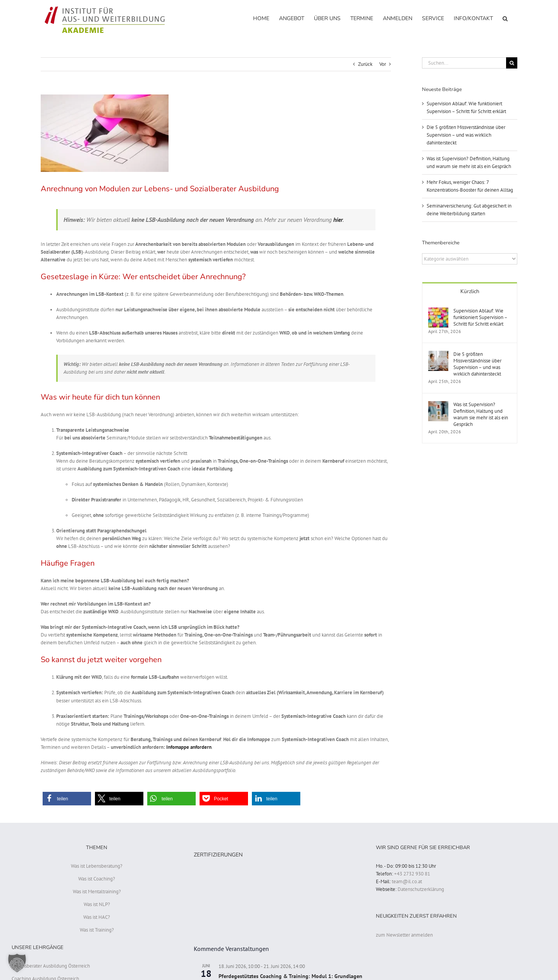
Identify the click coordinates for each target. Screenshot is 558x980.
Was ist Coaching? (97, 879)
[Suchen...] (464, 63)
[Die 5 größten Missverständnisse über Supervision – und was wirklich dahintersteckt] (438, 354)
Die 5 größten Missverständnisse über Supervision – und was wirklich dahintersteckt (466, 135)
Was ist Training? (97, 930)
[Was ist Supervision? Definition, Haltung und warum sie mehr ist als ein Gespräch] (438, 405)
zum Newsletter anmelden (404, 935)
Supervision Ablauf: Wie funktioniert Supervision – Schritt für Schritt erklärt (480, 317)
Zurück (365, 64)
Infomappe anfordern (189, 747)
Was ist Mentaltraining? (97, 892)
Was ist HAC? (97, 917)
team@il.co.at (407, 881)
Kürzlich (470, 291)
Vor (383, 64)
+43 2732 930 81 (412, 874)
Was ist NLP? (97, 904)
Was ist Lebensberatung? (97, 866)
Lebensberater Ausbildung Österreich (51, 966)
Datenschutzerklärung (421, 889)
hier (338, 220)
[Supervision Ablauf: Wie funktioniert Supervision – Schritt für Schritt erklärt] (438, 311)
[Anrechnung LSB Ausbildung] (216, 133)
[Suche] (512, 63)
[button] (505, 18)
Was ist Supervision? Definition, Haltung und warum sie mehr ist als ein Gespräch (481, 414)
